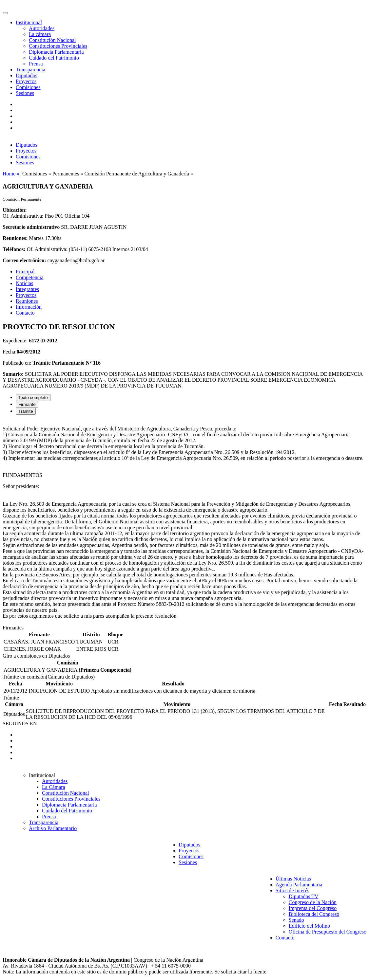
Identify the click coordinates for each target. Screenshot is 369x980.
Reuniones (27, 301)
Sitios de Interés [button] (292, 890)
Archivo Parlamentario (53, 828)
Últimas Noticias (293, 879)
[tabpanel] (184, 522)
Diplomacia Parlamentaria (56, 52)
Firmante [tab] (27, 404)
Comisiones (28, 87)
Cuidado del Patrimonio (54, 58)
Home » (12, 174)
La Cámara (54, 787)
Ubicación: (15, 210)
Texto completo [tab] (33, 398)
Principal (25, 272)
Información (29, 307)
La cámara (40, 34)
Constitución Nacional (52, 40)
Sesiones (25, 93)
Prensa (36, 64)
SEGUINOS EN (20, 724)
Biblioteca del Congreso (314, 914)
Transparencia (30, 70)
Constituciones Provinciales (58, 46)
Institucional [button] (29, 22)
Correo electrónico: (24, 260)
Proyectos (26, 81)
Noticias (24, 283)
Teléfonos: (14, 249)
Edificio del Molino (309, 926)
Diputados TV (304, 896)
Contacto (25, 313)
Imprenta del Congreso (313, 908)
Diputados (27, 75)
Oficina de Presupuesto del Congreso (328, 932)
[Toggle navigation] (5, 13)
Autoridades (42, 28)
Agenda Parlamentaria (299, 885)
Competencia (29, 277)
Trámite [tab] (26, 411)
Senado (296, 920)
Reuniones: (15, 238)
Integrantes (27, 289)
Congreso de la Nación (313, 902)
